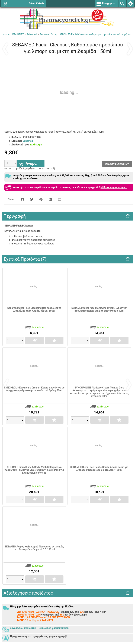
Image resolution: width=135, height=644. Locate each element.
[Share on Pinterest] (39, 199)
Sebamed (28, 141)
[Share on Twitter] (30, 199)
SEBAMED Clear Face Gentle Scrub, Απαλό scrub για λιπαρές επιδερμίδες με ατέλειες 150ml (99, 468)
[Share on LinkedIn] (48, 199)
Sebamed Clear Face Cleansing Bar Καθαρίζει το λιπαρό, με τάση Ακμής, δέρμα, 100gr (34, 309)
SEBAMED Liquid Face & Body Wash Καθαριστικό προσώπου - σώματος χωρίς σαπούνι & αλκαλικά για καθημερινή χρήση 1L (34, 470)
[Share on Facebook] (21, 199)
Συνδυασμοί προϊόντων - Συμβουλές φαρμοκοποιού (39, 628)
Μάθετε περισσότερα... (114, 187)
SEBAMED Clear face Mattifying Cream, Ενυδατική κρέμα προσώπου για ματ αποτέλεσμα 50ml (99, 309)
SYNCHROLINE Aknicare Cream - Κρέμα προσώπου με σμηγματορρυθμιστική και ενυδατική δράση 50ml (34, 389)
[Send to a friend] (57, 199)
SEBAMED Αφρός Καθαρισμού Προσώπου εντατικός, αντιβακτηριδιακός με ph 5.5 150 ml (34, 548)
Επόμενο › (130, 49)
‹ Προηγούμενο (5, 49)
